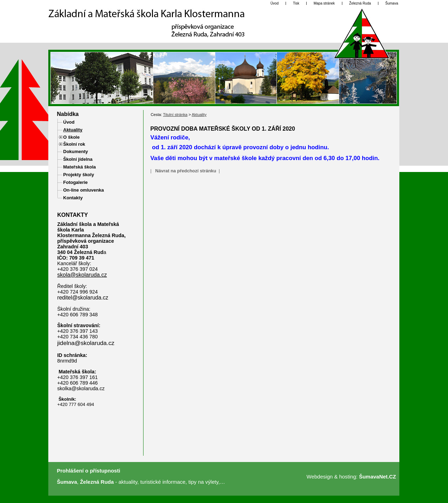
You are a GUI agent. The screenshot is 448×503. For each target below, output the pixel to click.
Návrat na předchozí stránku (185, 171)
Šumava (67, 482)
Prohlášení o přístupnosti (89, 471)
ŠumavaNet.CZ (378, 477)
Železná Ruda (97, 482)
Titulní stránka (175, 115)
